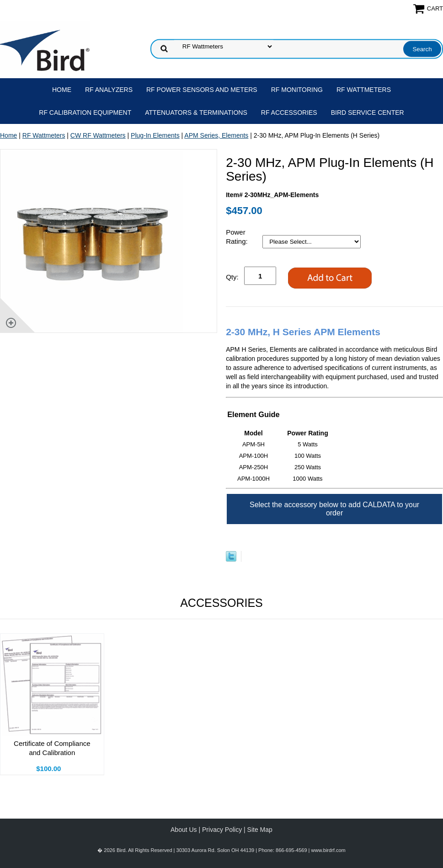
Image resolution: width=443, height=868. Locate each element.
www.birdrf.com (328, 850)
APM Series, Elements (216, 135)
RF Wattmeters (364, 90)
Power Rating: (238, 237)
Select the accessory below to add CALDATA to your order (334, 509)
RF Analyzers (109, 90)
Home (62, 90)
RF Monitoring (297, 90)
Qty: (232, 277)
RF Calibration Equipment (85, 113)
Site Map (260, 830)
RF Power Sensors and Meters (202, 90)
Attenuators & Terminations (196, 113)
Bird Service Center (368, 113)
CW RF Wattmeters (98, 135)
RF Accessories (289, 113)
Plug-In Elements (155, 135)
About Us (184, 830)
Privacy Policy (222, 830)
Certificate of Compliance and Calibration (52, 748)
